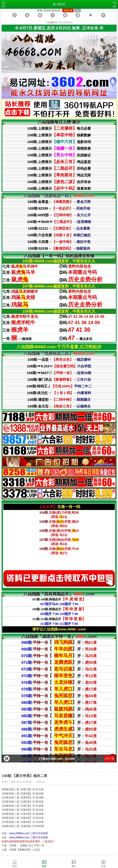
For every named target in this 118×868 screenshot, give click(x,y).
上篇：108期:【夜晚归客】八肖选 (21, 850)
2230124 (40, 782)
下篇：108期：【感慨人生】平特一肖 (23, 846)
